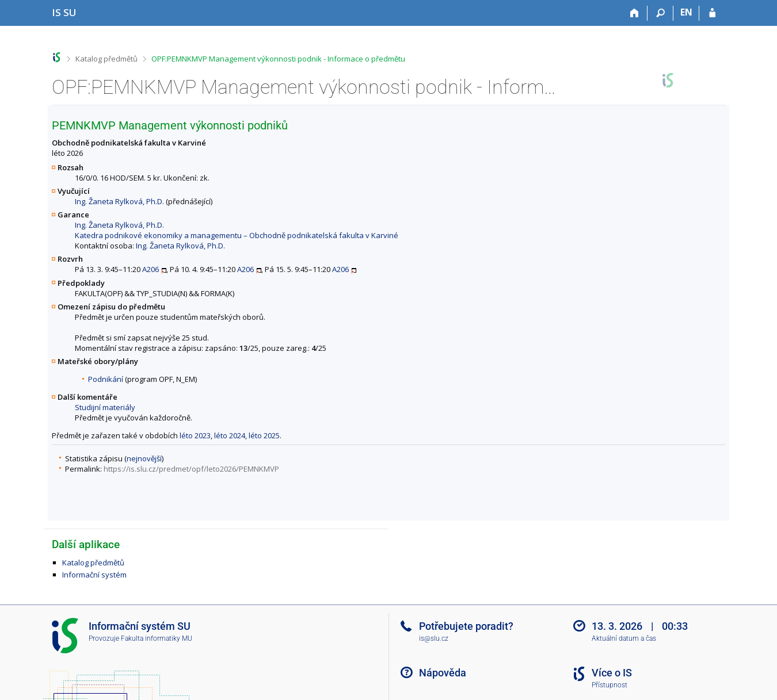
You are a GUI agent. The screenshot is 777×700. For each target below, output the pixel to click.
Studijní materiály (105, 407)
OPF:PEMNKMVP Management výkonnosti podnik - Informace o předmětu (278, 59)
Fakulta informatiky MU (157, 638)
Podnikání (106, 379)
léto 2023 (195, 435)
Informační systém (94, 575)
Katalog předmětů (106, 59)
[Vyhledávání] (660, 13)
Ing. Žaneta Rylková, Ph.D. (119, 201)
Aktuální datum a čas (624, 638)
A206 (151, 269)
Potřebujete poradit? (466, 626)
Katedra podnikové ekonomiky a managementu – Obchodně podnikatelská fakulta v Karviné (237, 235)
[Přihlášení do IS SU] (712, 13)
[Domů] (635, 13)
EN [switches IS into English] (686, 12)
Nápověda (443, 673)
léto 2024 (230, 435)
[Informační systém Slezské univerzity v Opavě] (64, 12)
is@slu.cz (434, 638)
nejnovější (144, 458)
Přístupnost (610, 685)
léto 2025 (264, 435)
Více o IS (612, 673)
